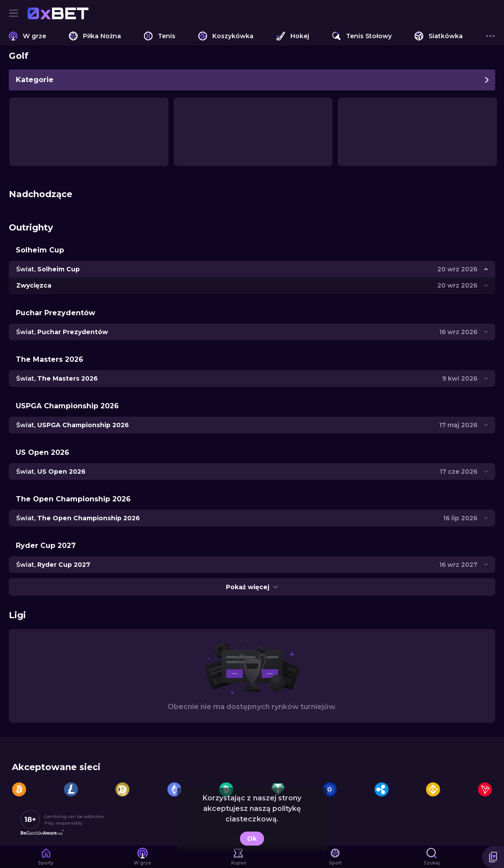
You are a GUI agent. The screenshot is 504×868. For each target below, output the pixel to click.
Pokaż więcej (252, 587)
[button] (493, 857)
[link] (58, 13)
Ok (252, 839)
